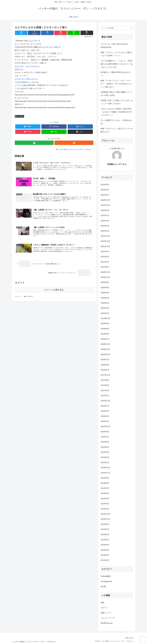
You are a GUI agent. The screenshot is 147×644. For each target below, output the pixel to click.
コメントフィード (108, 618)
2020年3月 (105, 308)
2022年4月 (105, 221)
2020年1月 (105, 313)
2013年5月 (105, 540)
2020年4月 (105, 303)
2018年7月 (105, 360)
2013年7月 (105, 529)
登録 (102, 603)
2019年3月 (105, 334)
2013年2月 (105, 555)
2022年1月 (105, 231)
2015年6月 (105, 442)
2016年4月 (105, 416)
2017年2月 (105, 391)
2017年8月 (105, 380)
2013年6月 (105, 534)
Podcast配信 (19, 116)
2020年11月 (105, 277)
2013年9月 (105, 524)
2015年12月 (105, 426)
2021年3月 (105, 262)
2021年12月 (105, 236)
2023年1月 (105, 195)
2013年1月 (105, 560)
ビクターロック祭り (51, 47)
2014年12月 (105, 468)
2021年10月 (105, 246)
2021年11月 (105, 241)
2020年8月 (105, 288)
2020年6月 (105, 293)
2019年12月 (105, 318)
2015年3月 (105, 452)
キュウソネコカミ (32, 66)
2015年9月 (105, 432)
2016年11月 (105, 401)
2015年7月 (105, 437)
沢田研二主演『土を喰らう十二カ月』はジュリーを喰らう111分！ (117, 102)
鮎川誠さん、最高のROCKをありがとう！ (116, 74)
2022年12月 (105, 200)
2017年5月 (105, 385)
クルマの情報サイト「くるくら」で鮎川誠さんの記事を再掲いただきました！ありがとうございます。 (117, 64)
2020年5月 (105, 298)
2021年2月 (105, 267)
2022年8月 (105, 210)
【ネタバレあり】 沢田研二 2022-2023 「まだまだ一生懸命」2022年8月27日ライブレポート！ (117, 112)
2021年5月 (105, 257)
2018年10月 (105, 354)
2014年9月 (105, 478)
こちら (31, 41)
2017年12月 (105, 375)
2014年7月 (105, 488)
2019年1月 (105, 339)
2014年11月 (105, 473)
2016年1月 (105, 421)
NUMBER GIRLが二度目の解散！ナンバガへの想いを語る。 (117, 94)
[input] (117, 28)
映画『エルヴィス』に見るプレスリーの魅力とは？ (117, 130)
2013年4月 (105, 545)
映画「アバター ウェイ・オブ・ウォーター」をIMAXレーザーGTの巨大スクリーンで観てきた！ (116, 84)
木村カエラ (19, 69)
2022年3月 (105, 226)
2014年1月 (105, 509)
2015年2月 (105, 457)
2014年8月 (105, 483)
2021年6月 (105, 252)
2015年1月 (105, 462)
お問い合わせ (129, 638)
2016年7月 (105, 406)
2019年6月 (105, 324)
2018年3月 (105, 365)
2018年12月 (105, 344)
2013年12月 (105, 514)
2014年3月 (105, 504)
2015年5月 (105, 447)
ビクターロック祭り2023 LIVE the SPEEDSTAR (114, 46)
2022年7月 (105, 215)
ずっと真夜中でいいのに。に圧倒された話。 (117, 122)
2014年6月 (105, 493)
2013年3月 (105, 550)
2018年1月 (105, 370)
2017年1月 (105, 396)
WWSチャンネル (29, 82)
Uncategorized (106, 581)
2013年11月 (105, 519)
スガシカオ (19, 66)
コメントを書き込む (54, 290)
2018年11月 (105, 349)
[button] (131, 28)
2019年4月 (105, 329)
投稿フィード (106, 613)
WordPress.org (107, 623)
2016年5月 (105, 411)
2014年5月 (105, 499)
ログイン (104, 608)
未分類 (103, 587)
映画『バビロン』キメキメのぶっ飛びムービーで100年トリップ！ (117, 54)
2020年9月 (105, 282)
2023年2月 (105, 190)
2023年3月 (105, 185)
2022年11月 (105, 205)
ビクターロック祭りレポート (26, 79)
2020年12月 (105, 272)
